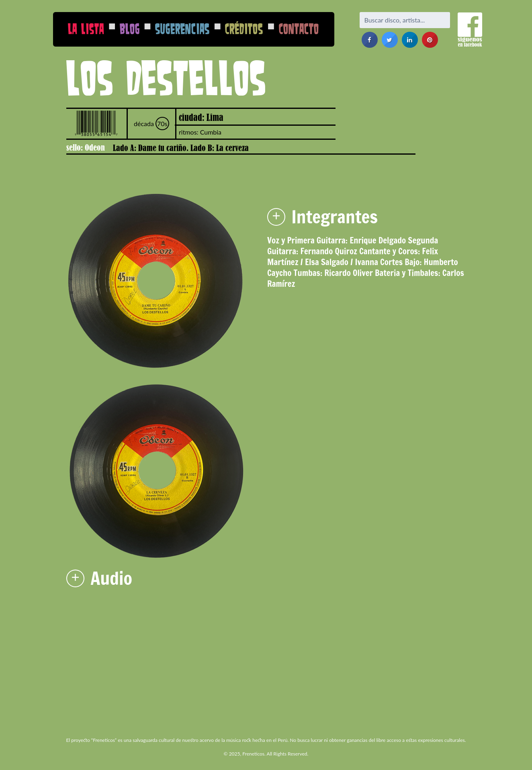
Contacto (299, 29)
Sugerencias (182, 29)
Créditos (244, 29)
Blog (130, 29)
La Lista (86, 29)
